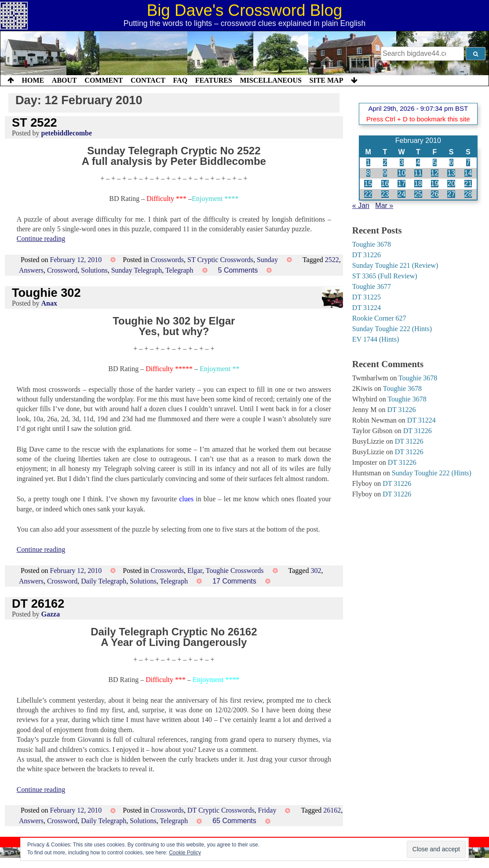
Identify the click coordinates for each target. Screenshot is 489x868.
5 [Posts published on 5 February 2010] (435, 162)
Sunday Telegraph (137, 270)
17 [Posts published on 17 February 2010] (401, 184)
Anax (49, 303)
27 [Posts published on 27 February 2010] (451, 194)
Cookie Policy (185, 853)
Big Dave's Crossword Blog (245, 10)
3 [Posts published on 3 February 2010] (402, 162)
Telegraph (179, 270)
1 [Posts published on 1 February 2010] (368, 162)
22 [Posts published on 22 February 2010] (368, 194)
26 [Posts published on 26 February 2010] (435, 194)
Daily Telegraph (104, 581)
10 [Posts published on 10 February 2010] (401, 173)
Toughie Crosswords (235, 571)
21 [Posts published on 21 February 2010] (468, 184)
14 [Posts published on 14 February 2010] (468, 173)
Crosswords (167, 260)
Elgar (195, 571)
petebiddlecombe (67, 133)
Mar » (384, 206)
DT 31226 (367, 255)
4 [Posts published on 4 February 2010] (418, 162)
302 (316, 571)
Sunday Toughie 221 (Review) (395, 265)
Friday (267, 810)
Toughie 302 (46, 293)
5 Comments (238, 270)
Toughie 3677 (372, 286)
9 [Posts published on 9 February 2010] (385, 173)
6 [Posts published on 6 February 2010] (451, 162)
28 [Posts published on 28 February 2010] (468, 194)
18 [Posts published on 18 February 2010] (418, 184)
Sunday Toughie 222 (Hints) (392, 329)
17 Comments (234, 581)
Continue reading (41, 239)
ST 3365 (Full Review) (385, 276)
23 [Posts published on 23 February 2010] (385, 194)
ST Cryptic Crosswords (220, 260)
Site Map (327, 80)
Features (214, 80)
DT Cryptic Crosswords (221, 810)
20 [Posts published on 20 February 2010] (451, 184)
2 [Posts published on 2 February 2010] (385, 162)
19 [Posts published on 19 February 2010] (435, 184)
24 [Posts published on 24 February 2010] (401, 194)
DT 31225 (367, 297)
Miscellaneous (270, 80)
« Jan (361, 206)
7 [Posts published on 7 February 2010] (468, 162)
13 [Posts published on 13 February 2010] (451, 173)
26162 (332, 810)
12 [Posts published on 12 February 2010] (435, 173)
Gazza (51, 614)
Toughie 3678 (372, 244)
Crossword (62, 270)
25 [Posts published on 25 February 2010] (418, 194)
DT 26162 (38, 604)
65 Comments (234, 821)
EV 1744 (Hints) (376, 339)
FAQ (180, 80)
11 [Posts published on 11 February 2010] (418, 173)
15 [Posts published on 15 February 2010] (368, 184)
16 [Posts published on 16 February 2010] (385, 184)
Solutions (94, 270)
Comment (104, 80)
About (64, 80)
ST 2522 (35, 122)
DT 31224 (367, 308)
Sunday (267, 260)
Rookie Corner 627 (379, 318)
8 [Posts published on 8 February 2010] (368, 173)
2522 (332, 260)
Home (33, 80)
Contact (148, 80)
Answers (31, 270)
